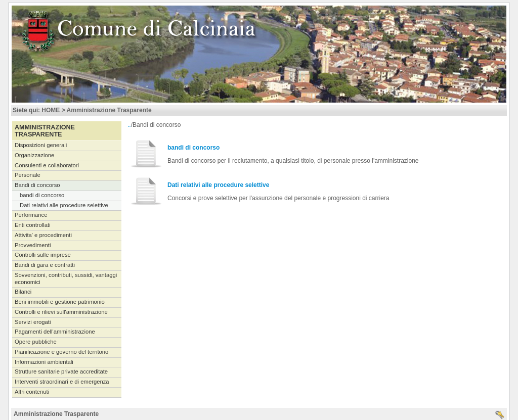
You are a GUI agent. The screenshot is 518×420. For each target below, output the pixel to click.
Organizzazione (34, 155)
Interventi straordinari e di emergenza (62, 382)
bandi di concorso (42, 195)
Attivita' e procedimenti (43, 235)
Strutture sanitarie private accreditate (61, 371)
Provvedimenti (33, 245)
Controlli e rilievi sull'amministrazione (61, 312)
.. (129, 125)
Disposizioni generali (41, 145)
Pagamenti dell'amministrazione (55, 332)
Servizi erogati (33, 322)
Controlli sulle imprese (43, 255)
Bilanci (23, 292)
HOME (51, 110)
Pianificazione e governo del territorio (61, 352)
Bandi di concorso (37, 185)
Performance (31, 215)
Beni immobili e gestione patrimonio (60, 302)
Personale (28, 175)
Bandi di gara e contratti (45, 265)
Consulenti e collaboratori (47, 165)
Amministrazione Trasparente (109, 110)
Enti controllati (33, 225)
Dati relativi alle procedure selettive (64, 205)
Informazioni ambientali (44, 362)
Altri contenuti (32, 392)
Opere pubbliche (36, 342)
